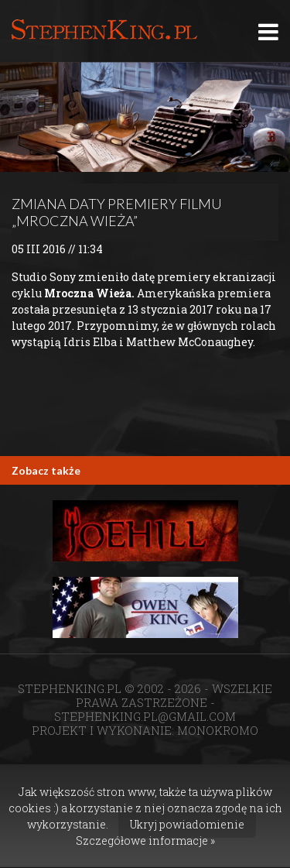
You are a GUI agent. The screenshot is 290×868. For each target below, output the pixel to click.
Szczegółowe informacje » (145, 841)
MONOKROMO (218, 730)
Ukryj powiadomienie (187, 824)
